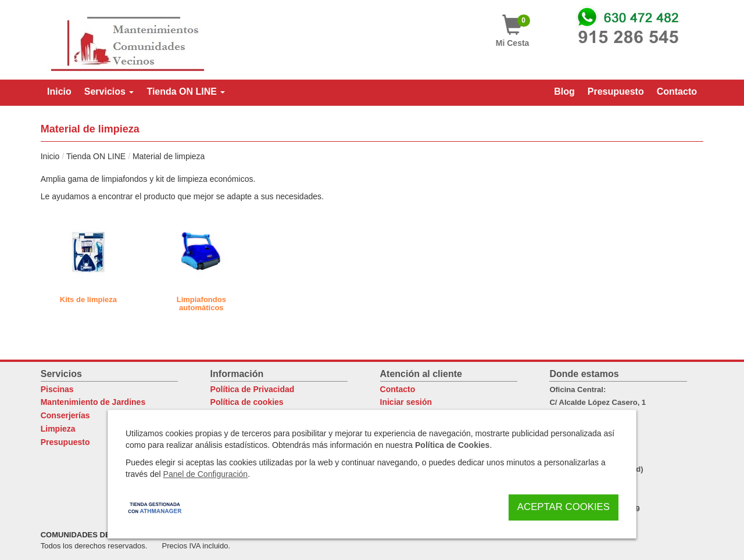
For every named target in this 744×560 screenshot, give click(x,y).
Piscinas (57, 389)
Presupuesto (65, 442)
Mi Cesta (513, 31)
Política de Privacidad (253, 389)
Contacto (398, 389)
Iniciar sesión (406, 402)
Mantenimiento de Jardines (93, 402)
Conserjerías (65, 415)
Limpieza (58, 429)
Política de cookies (247, 402)
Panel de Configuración (206, 474)
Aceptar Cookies (564, 507)
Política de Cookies (452, 445)
